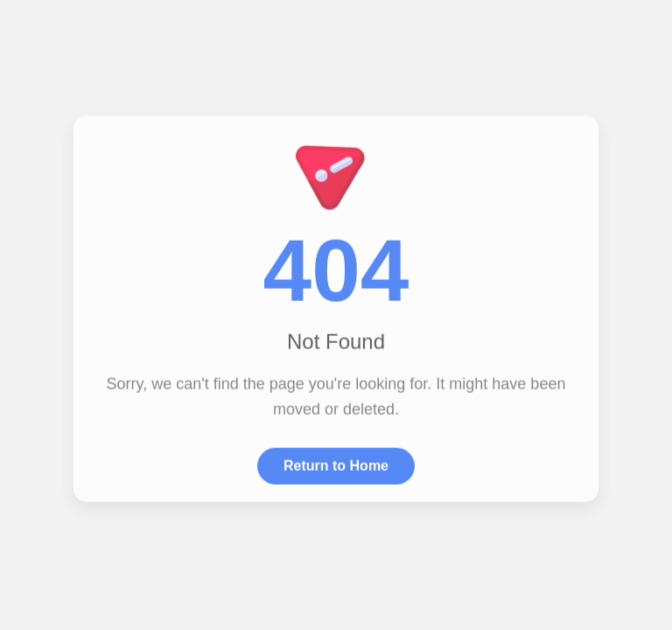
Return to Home (336, 465)
